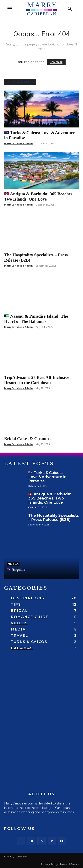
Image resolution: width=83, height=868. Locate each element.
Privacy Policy (49, 864)
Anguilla (16, 569)
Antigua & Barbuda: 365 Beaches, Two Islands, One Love (39, 196)
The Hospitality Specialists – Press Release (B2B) (54, 518)
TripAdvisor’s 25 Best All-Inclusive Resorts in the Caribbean (37, 380)
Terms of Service (69, 864)
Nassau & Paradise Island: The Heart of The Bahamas (36, 319)
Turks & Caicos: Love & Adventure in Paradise (47, 477)
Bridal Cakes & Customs (27, 439)
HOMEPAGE (56, 62)
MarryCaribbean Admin (18, 143)
